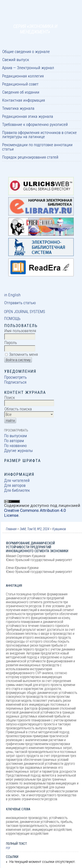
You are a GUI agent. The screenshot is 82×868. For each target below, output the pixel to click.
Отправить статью (20, 303)
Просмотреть (15, 377)
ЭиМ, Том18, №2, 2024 (34, 529)
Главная (11, 529)
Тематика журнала (18, 108)
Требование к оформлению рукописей (35, 124)
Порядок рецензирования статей (30, 157)
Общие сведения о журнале (26, 52)
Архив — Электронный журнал (28, 68)
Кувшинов (59, 529)
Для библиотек (17, 490)
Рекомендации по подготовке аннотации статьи (37, 147)
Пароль (11, 342)
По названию (15, 446)
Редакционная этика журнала (28, 116)
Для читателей (17, 480)
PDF (8, 848)
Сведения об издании (21, 92)
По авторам (14, 441)
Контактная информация (24, 100)
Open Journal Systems (25, 312)
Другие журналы (18, 450)
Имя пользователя (20, 331)
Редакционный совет (20, 84)
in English (12, 295)
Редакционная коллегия (23, 76)
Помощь (12, 318)
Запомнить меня (24, 354)
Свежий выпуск (16, 60)
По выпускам (16, 436)
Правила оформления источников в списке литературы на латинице (39, 135)
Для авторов (15, 485)
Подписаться (15, 382)
